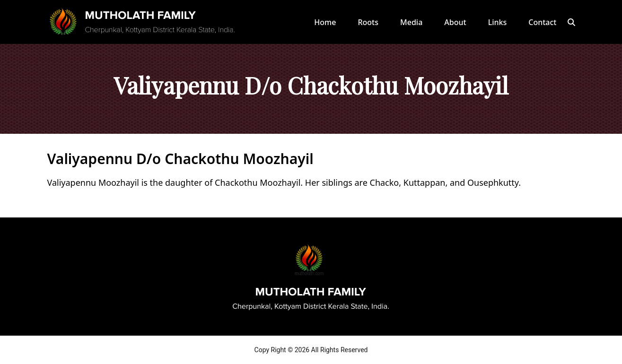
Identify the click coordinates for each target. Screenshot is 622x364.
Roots (368, 22)
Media (411, 22)
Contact (542, 22)
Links (498, 22)
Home (325, 22)
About (455, 22)
